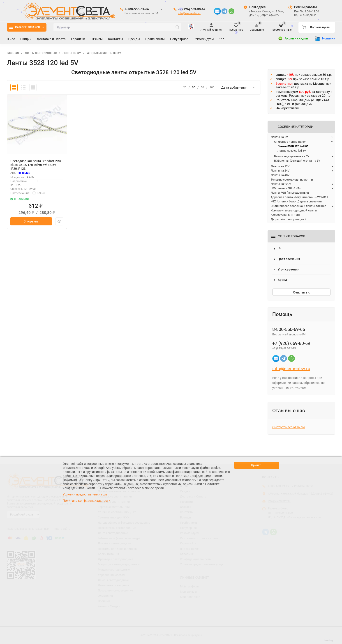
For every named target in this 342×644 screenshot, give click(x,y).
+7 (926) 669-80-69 (192, 9)
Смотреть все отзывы (289, 427)
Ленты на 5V (72, 53)
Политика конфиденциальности (87, 501)
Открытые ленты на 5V (104, 53)
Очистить (301, 292)
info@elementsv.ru (189, 13)
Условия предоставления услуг (86, 494)
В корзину (31, 221)
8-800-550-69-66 (137, 9)
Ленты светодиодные (41, 53)
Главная (13, 53)
